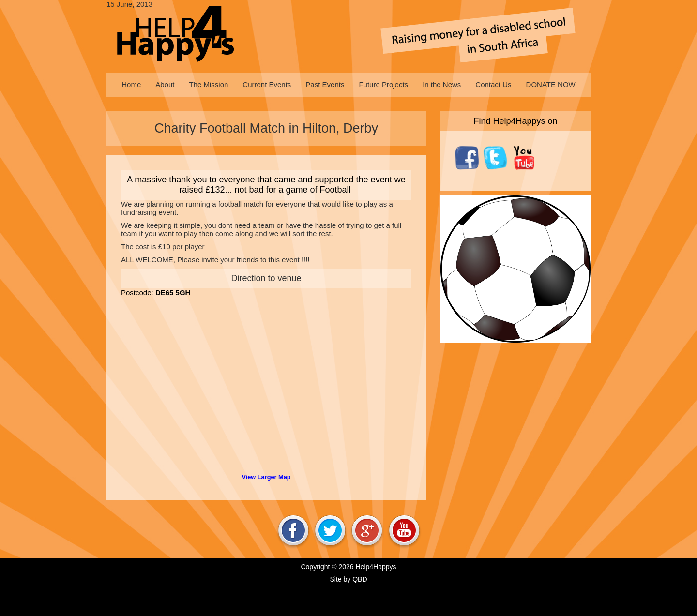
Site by (348, 579)
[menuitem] (131, 85)
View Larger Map (266, 477)
